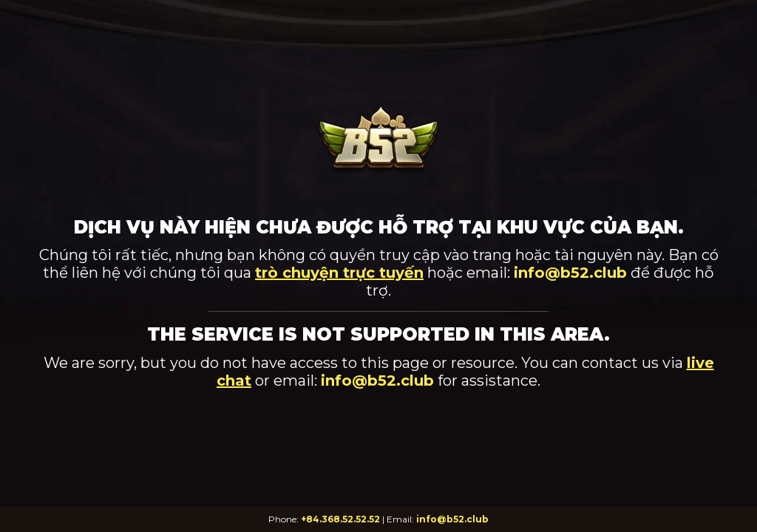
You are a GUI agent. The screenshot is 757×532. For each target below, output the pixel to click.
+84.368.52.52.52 (340, 519)
